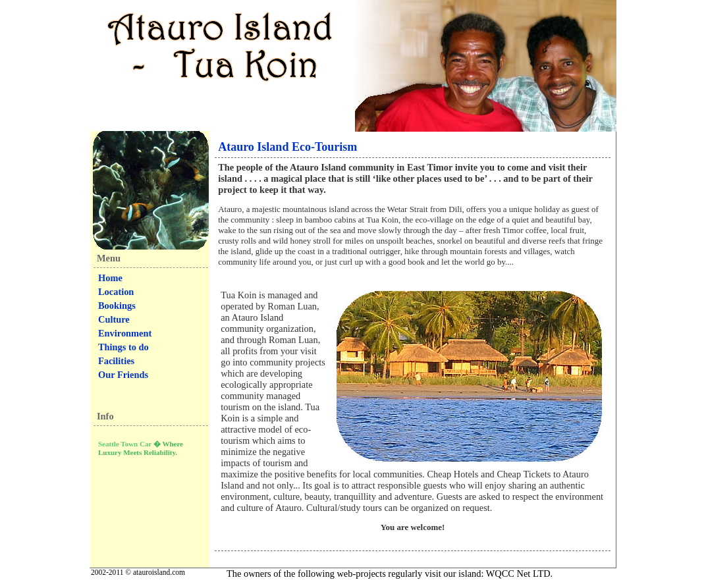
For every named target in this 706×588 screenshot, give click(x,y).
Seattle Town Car (125, 444)
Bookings (117, 306)
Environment (125, 333)
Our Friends (123, 375)
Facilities (116, 361)
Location (116, 292)
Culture (114, 319)
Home (110, 278)
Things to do (123, 347)
